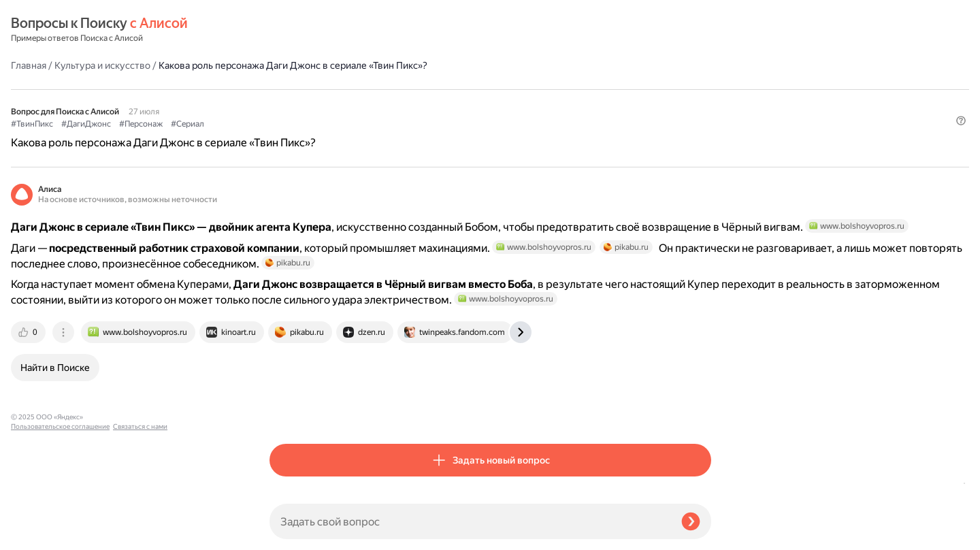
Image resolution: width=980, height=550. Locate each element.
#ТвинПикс (291, 89)
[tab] (288, 382)
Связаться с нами (38, 534)
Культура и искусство (361, 30)
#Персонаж (399, 89)
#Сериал (446, 89)
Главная (287, 30)
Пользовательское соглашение (60, 524)
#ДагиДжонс (345, 89)
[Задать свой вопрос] (470, 521)
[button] (703, 112)
